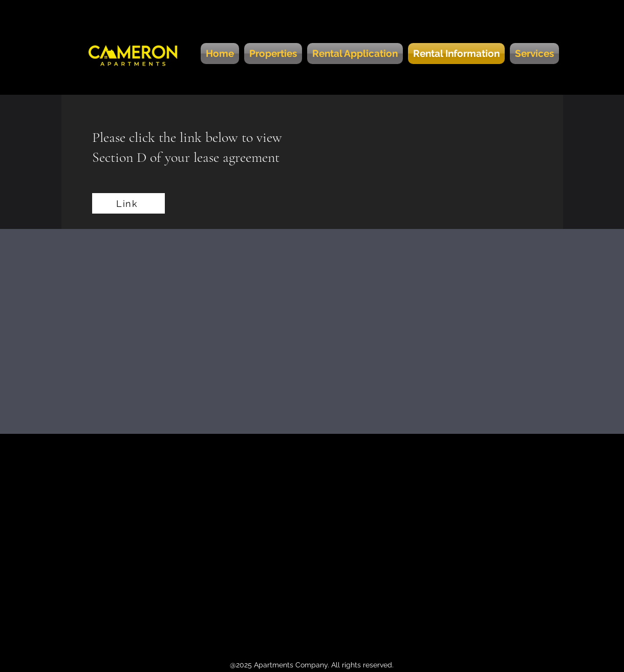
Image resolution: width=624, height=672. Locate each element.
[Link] (128, 203)
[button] (533, 54)
